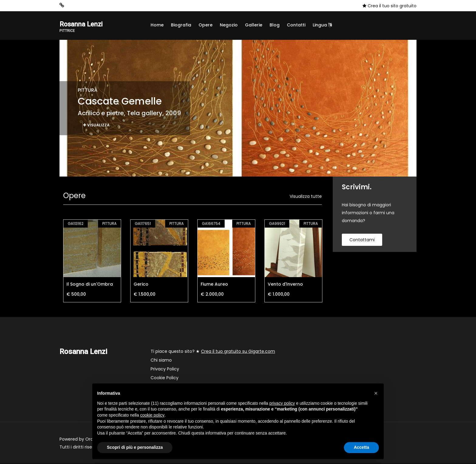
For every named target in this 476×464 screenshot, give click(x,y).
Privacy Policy (165, 370)
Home (157, 25)
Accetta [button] (361, 447)
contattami (362, 241)
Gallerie (254, 25)
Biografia (181, 25)
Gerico (141, 285)
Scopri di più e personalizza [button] (135, 447)
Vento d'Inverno (285, 285)
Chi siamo (161, 361)
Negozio (229, 25)
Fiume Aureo (214, 285)
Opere (206, 25)
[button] (376, 393)
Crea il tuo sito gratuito (389, 6)
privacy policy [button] (282, 403)
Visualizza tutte (306, 197)
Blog (275, 25)
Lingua (322, 25)
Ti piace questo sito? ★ (213, 352)
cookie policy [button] (152, 415)
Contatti (296, 25)
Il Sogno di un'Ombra (90, 285)
